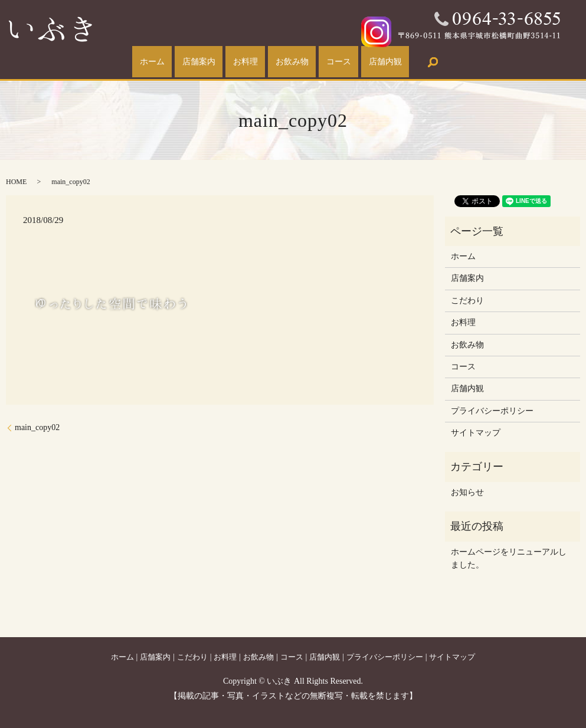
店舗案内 (185, 62)
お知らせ (467, 492)
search (460, 62)
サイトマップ (476, 433)
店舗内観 (408, 62)
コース (352, 62)
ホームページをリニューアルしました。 (509, 558)
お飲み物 (297, 62)
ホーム (129, 62)
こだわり (467, 301)
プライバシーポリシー (492, 411)
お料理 (241, 62)
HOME (16, 182)
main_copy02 (37, 427)
